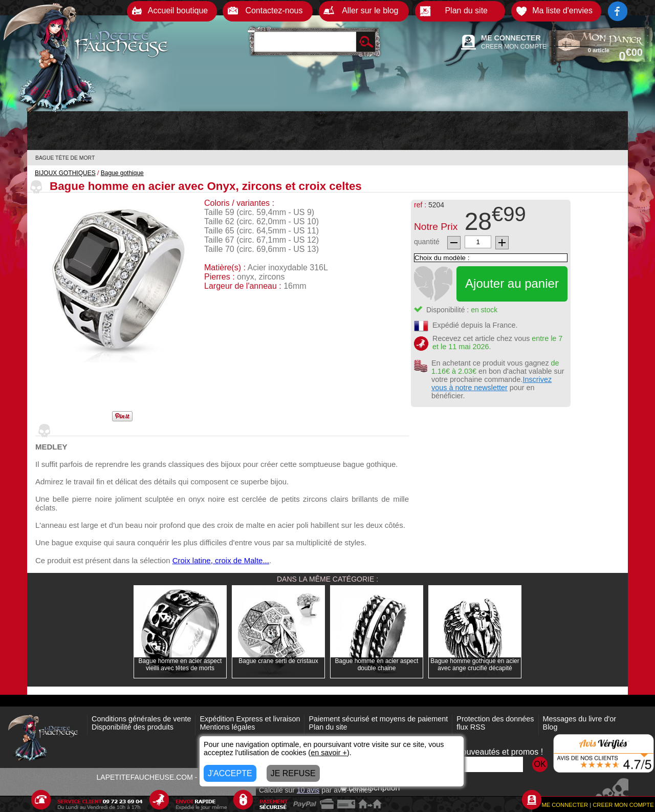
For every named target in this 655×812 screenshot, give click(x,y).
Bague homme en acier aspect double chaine (377, 665)
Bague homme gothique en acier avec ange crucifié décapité (475, 665)
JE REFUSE (293, 773)
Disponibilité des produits (133, 727)
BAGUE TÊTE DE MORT (65, 158)
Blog (550, 727)
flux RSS (471, 727)
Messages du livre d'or (580, 719)
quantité (427, 242)
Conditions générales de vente (141, 719)
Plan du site (328, 727)
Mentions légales (227, 727)
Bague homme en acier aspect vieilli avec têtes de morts (180, 665)
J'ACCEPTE (230, 773)
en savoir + (329, 753)
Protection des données (495, 719)
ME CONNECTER (511, 38)
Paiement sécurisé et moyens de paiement (378, 719)
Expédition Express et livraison (250, 719)
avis (308, 790)
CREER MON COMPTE (514, 47)
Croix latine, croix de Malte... (221, 560)
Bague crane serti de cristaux (278, 661)
